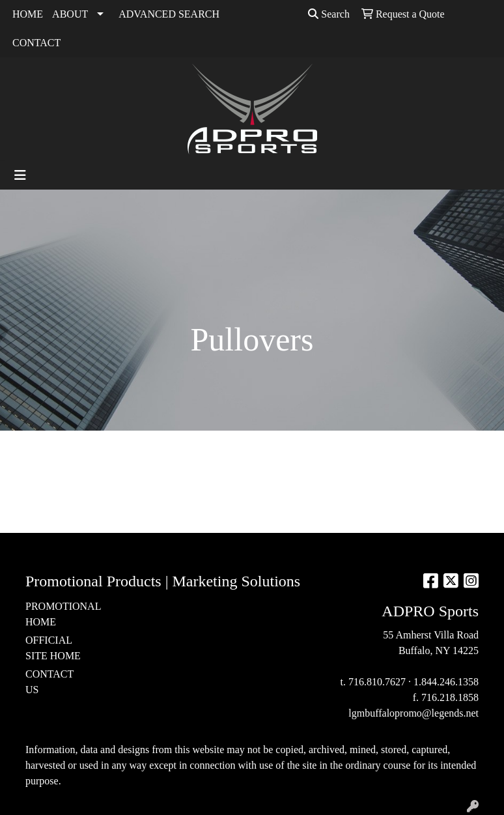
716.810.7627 (377, 682)
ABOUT (70, 14)
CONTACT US (49, 682)
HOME (28, 14)
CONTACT (36, 43)
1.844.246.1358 (446, 682)
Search (329, 14)
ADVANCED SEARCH (169, 14)
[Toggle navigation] (20, 175)
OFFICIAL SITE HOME (53, 648)
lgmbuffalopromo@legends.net (413, 713)
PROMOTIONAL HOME (57, 614)
